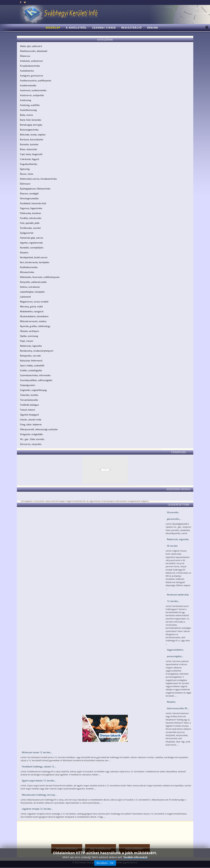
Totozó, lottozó (27, 410)
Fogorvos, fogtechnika (31, 208)
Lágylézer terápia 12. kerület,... (37, 809)
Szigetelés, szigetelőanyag (33, 390)
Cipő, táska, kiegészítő (31, 154)
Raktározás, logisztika (31, 346)
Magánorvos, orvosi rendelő (34, 302)
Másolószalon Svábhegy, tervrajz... (39, 795)
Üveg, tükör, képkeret (31, 424)
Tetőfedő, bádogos (29, 405)
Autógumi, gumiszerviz (32, 76)
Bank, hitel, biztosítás (31, 120)
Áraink (153, 28)
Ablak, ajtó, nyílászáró (31, 46)
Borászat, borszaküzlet (32, 139)
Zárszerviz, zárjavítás (31, 444)
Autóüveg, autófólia (30, 105)
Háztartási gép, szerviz (32, 238)
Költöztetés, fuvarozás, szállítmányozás (40, 277)
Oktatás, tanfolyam (30, 331)
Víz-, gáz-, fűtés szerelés (32, 439)
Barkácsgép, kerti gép (31, 125)
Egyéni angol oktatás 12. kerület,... (39, 781)
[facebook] (21, 2)
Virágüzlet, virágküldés (31, 434)
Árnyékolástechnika (30, 66)
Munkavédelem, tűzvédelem (34, 316)
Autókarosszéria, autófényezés (36, 81)
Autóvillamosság (28, 110)
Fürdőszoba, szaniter (31, 228)
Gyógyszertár (27, 233)
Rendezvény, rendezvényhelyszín (37, 351)
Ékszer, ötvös (27, 174)
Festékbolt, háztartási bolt (33, 203)
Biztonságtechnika (29, 130)
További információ (135, 857)
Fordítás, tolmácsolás (31, 218)
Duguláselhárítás (29, 164)
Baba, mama (26, 115)
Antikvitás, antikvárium (31, 61)
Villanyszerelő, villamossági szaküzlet (39, 429)
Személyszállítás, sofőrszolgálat (36, 380)
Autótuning (26, 100)
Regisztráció (131, 28)
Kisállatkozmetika (29, 267)
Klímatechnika (27, 272)
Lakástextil (25, 297)
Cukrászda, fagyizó (30, 159)
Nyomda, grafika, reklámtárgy (35, 326)
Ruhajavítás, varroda (30, 356)
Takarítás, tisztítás (29, 395)
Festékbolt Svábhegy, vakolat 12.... (39, 767)
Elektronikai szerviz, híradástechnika (38, 179)
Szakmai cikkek (104, 28)
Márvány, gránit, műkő (31, 307)
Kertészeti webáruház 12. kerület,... (178, 598)
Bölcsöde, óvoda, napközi (33, 135)
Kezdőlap (53, 28)
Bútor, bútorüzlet (29, 149)
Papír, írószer (27, 341)
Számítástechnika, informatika (35, 375)
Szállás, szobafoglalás (31, 370)
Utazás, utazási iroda (31, 420)
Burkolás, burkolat (29, 144)
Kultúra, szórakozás (30, 287)
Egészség (25, 169)
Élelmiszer (25, 184)
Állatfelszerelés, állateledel (34, 51)
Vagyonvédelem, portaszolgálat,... (175, 653)
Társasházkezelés (29, 400)
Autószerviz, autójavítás (32, 95)
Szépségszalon (28, 385)
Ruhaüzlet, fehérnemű (31, 361)
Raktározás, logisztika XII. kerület (178, 543)
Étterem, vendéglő (29, 194)
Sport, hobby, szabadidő (32, 365)
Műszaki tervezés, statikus (33, 321)
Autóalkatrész (27, 71)
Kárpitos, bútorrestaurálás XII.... (178, 705)
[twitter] (25, 2)
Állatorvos (25, 56)
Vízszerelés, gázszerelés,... (174, 516)
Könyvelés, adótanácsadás (33, 282)
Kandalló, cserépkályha (32, 248)
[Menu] (206, 28)
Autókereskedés (28, 85)
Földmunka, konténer (31, 213)
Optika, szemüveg (29, 336)
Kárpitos (24, 252)
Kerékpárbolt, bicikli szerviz (34, 257)
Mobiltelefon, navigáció (32, 311)
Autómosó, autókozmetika (33, 90)
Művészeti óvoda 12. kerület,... (37, 752)
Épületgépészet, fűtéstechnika (35, 189)
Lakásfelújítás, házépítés (32, 292)
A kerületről (76, 28)
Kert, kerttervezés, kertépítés (35, 262)
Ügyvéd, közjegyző (29, 415)
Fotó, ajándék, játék (30, 223)
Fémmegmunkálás (29, 198)
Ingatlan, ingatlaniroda (31, 243)
